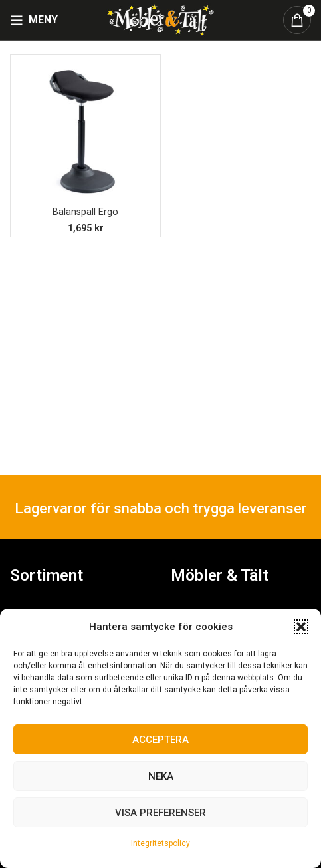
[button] (301, 627)
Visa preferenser (160, 813)
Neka (161, 776)
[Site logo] (160, 19)
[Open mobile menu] (34, 20)
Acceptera (160, 740)
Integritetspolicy (160, 843)
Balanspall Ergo (85, 212)
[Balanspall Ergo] (85, 129)
